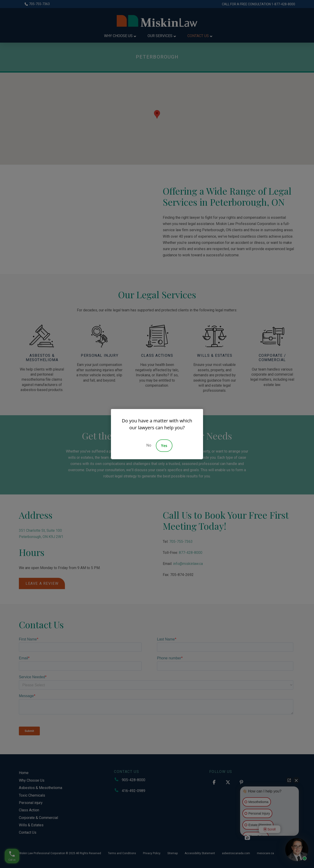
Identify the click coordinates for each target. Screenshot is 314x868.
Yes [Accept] (164, 446)
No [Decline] (149, 445)
